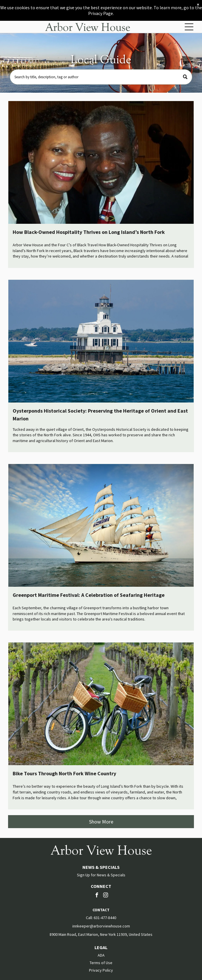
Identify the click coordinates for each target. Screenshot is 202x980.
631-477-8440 (105, 918)
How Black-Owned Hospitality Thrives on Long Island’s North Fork (89, 232)
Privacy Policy (101, 970)
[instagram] (105, 896)
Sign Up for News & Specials (101, 875)
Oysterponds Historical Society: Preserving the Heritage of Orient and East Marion (100, 415)
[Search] (101, 77)
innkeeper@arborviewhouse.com (101, 926)
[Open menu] (189, 27)
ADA (101, 955)
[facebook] (97, 896)
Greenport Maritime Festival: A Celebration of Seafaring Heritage (89, 595)
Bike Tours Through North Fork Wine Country (64, 773)
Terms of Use (101, 963)
